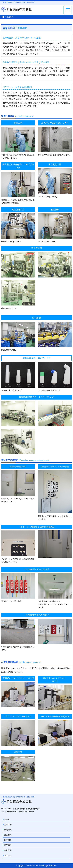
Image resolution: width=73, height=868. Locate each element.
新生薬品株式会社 (36, 866)
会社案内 (8, 850)
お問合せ (8, 855)
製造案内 (8, 835)
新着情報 (8, 830)
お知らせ (8, 825)
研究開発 (8, 840)
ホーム (7, 819)
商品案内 (8, 845)
